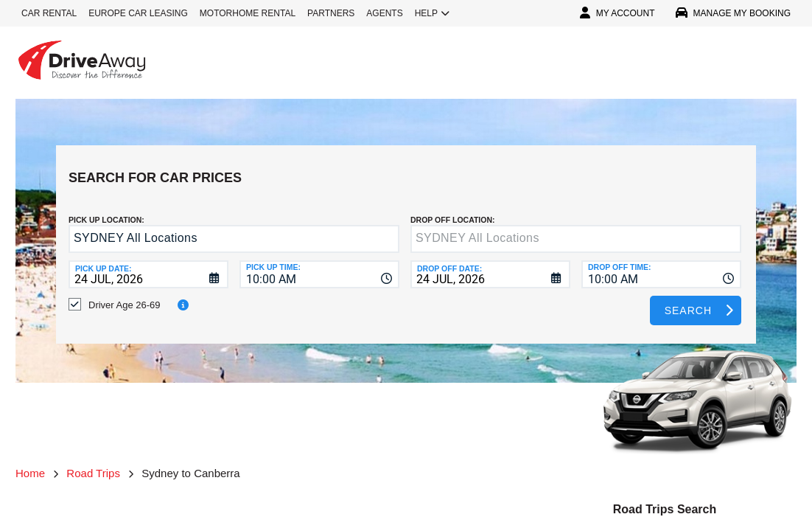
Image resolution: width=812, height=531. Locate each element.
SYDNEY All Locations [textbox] (136, 227)
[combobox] (319, 263)
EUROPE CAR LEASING (138, 13)
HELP (432, 13)
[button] (385, 229)
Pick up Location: (106, 209)
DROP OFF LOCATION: (453, 209)
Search (688, 299)
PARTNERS (331, 13)
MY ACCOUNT (617, 13)
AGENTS (384, 13)
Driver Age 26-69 (125, 294)
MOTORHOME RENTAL (248, 13)
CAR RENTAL (49, 13)
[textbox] (576, 228)
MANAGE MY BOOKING (733, 13)
